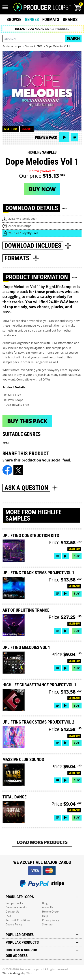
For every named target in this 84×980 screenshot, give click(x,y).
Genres (32, 20)
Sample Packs (14, 903)
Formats (51, 20)
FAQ (8, 916)
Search (73, 38)
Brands (70, 20)
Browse (14, 20)
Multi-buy (11, 129)
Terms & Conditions (18, 920)
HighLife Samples (42, 152)
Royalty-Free (30, 233)
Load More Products (42, 842)
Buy (77, 556)
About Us (48, 907)
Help (45, 916)
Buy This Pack (27, 421)
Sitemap (47, 924)
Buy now (42, 189)
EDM (6, 443)
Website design (12, 973)
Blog (45, 903)
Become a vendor (17, 907)
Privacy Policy (51, 920)
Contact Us (12, 912)
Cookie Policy (14, 924)
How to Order (51, 912)
